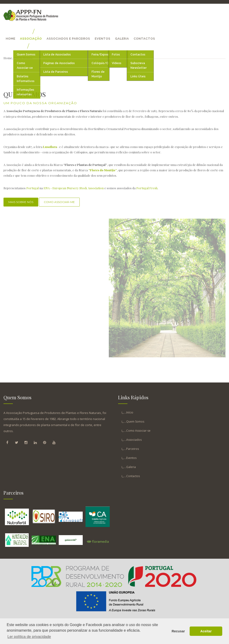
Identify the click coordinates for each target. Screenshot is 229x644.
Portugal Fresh (147, 188)
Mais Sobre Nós (21, 202)
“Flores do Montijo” (103, 170)
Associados (134, 440)
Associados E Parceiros (68, 39)
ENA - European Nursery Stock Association (74, 188)
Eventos (103, 39)
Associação (31, 39)
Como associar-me (59, 202)
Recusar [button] (178, 631)
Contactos (144, 39)
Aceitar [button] (206, 631)
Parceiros (133, 449)
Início (130, 412)
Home (11, 39)
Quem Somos (135, 422)
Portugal (32, 188)
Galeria (122, 39)
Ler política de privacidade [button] (29, 637)
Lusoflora (50, 147)
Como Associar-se (138, 431)
